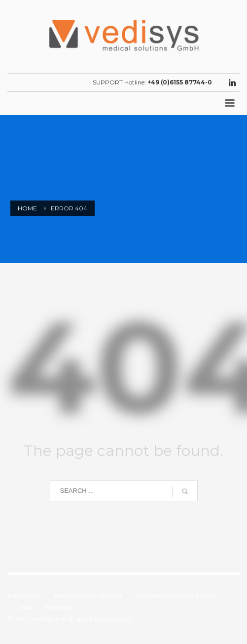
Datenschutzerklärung (88, 596)
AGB (26, 607)
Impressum (24, 596)
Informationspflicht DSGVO (176, 596)
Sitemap (57, 607)
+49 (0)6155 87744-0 (180, 82)
